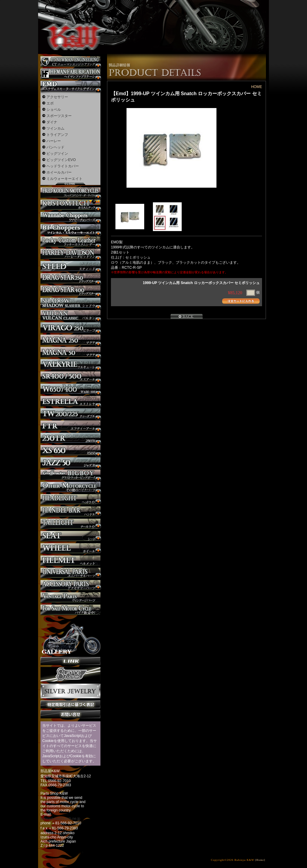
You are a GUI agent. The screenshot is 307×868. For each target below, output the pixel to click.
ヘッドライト (70, 499)
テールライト (70, 524)
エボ (50, 103)
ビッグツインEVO (61, 160)
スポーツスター (59, 116)
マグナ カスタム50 (70, 352)
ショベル (54, 110)
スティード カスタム (70, 266)
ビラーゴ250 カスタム (70, 328)
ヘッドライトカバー (63, 166)
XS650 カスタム (70, 450)
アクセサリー (57, 97)
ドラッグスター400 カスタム (70, 291)
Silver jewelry (70, 691)
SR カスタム (70, 377)
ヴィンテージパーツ (70, 598)
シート (70, 536)
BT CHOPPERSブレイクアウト (70, 229)
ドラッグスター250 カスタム (70, 279)
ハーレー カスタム (70, 254)
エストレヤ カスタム (70, 401)
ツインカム (55, 128)
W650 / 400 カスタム (70, 389)
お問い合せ (70, 714)
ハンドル (70, 512)
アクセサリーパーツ (70, 585)
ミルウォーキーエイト (64, 179)
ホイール (70, 548)
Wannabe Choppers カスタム (70, 217)
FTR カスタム (70, 426)
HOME (257, 87)
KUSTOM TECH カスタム (70, 205)
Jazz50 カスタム (70, 463)
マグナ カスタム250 (70, 340)
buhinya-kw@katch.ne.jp (60, 819)
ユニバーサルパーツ (70, 573)
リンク (70, 661)
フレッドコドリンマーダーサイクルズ (70, 193)
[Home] (260, 860)
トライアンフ (57, 135)
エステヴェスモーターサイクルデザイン (70, 86)
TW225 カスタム (70, 413)
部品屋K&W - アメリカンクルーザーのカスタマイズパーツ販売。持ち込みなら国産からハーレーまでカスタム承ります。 (70, 21)
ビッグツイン (57, 154)
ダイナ (52, 122)
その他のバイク (70, 487)
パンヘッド (55, 147)
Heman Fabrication (70, 74)
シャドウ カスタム (70, 303)
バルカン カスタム (70, 315)
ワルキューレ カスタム (70, 364)
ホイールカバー (59, 172)
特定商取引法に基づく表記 (70, 704)
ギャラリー (70, 636)
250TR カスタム (70, 438)
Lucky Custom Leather (70, 242)
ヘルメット (70, 561)
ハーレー (54, 141)
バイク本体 (70, 610)
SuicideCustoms (70, 674)
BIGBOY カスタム (70, 475)
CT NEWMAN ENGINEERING (70, 62)
